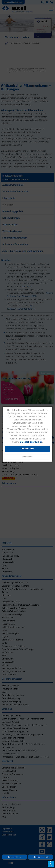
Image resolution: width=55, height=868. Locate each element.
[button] (27, 457)
